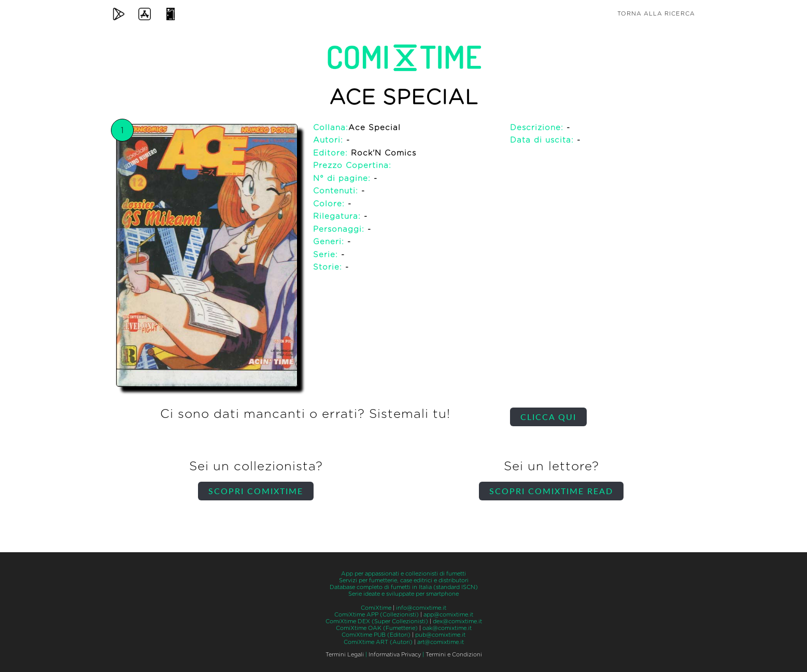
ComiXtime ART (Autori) (378, 642)
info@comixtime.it (421, 608)
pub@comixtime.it (440, 635)
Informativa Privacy (395, 655)
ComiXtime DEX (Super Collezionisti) (377, 621)
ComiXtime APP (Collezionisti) (377, 615)
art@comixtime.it (441, 642)
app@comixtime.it (448, 615)
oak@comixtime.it (447, 628)
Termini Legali (345, 655)
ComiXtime (376, 608)
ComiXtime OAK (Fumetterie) (377, 628)
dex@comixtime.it (457, 621)
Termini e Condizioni (454, 655)
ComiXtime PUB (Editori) (376, 635)
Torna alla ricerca (656, 14)
